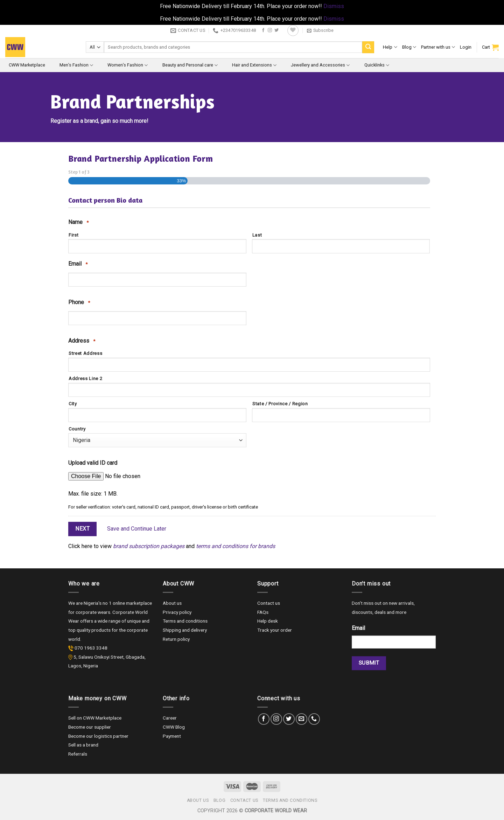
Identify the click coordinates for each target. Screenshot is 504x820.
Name (78, 222)
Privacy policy (177, 612)
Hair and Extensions (254, 65)
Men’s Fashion (76, 65)
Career (170, 718)
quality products (94, 630)
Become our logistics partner (98, 736)
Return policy (176, 639)
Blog (409, 47)
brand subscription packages (149, 546)
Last (257, 235)
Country (77, 429)
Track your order (275, 630)
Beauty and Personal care (190, 65)
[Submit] (368, 47)
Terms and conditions (185, 621)
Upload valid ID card (93, 463)
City (73, 404)
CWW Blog (174, 727)
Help (390, 47)
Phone (79, 302)
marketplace (139, 603)
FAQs (263, 612)
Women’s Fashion (128, 65)
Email (78, 264)
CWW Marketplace (27, 65)
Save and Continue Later (137, 529)
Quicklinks (377, 65)
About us (172, 603)
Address (82, 341)
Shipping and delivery (185, 630)
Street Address (85, 353)
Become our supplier (90, 727)
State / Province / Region (280, 404)
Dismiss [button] (334, 6)
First (73, 235)
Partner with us (438, 47)
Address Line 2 (85, 379)
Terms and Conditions (290, 800)
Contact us (269, 603)
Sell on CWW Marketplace (95, 718)
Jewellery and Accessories (320, 65)
